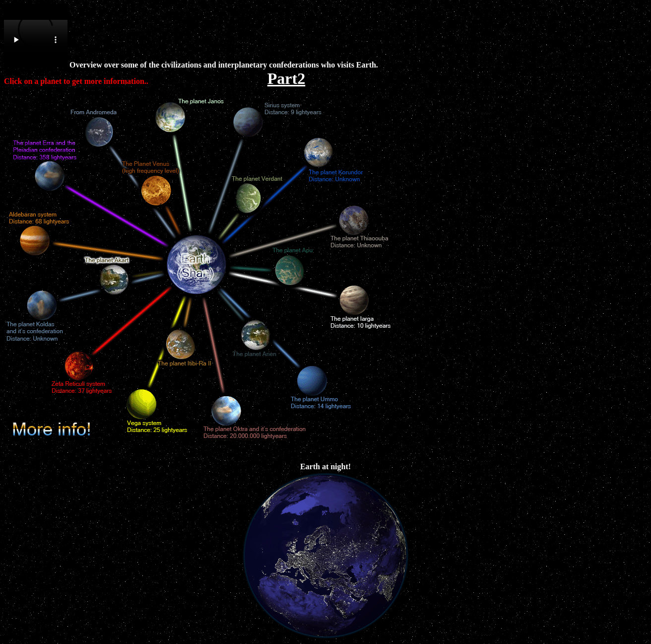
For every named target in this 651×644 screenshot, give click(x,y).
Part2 (286, 78)
